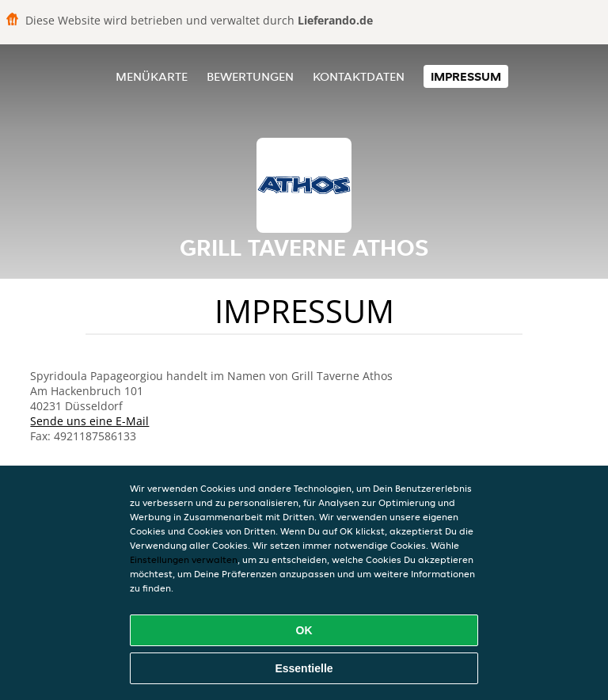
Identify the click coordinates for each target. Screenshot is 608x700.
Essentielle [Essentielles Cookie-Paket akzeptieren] (304, 668)
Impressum (466, 76)
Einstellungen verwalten (184, 559)
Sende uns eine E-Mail (89, 421)
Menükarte (152, 76)
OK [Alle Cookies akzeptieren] (304, 630)
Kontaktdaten (359, 76)
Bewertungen (250, 76)
